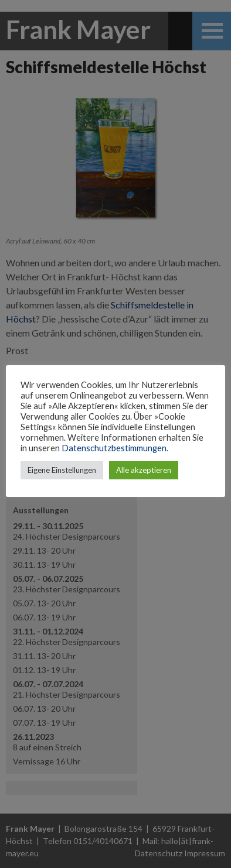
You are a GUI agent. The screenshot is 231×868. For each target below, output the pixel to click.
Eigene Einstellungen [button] (62, 470)
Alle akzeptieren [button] (144, 470)
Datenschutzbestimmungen (114, 448)
